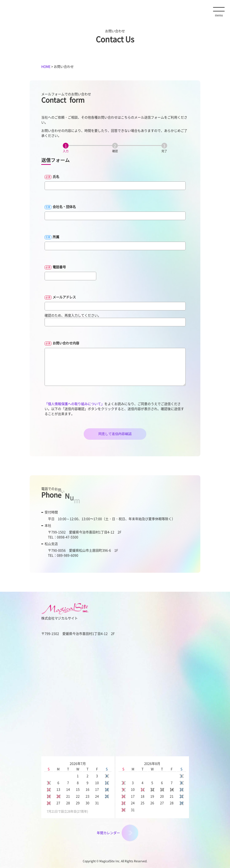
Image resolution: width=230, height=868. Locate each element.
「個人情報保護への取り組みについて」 (74, 404)
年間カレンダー (108, 833)
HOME (46, 66)
